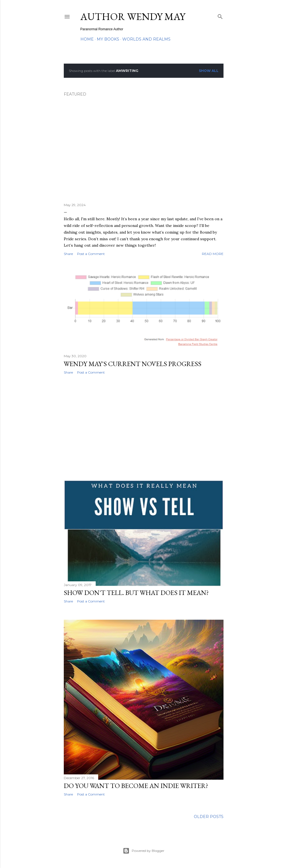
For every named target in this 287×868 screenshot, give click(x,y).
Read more (213, 254)
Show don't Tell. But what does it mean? (136, 593)
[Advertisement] (144, 427)
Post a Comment (91, 254)
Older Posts (209, 817)
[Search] (220, 15)
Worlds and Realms (146, 39)
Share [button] (68, 254)
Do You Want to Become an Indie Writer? (136, 786)
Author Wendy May (133, 17)
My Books (108, 39)
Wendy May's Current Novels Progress (133, 364)
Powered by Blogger (144, 851)
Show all (209, 71)
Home (87, 39)
